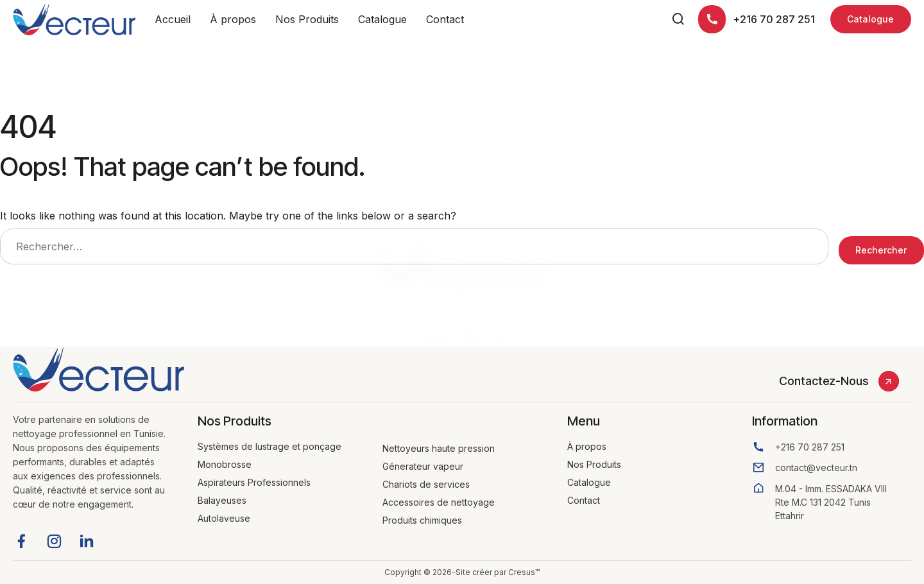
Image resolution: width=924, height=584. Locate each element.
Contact (445, 19)
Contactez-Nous (824, 381)
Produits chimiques (422, 520)
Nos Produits (307, 19)
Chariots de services (426, 484)
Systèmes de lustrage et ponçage (269, 446)
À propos (233, 19)
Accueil (173, 19)
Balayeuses (222, 500)
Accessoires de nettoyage (439, 502)
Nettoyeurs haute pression (439, 448)
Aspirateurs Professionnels (254, 482)
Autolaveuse (224, 518)
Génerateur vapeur (423, 466)
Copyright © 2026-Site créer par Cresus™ (462, 572)
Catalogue (382, 19)
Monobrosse (225, 464)
